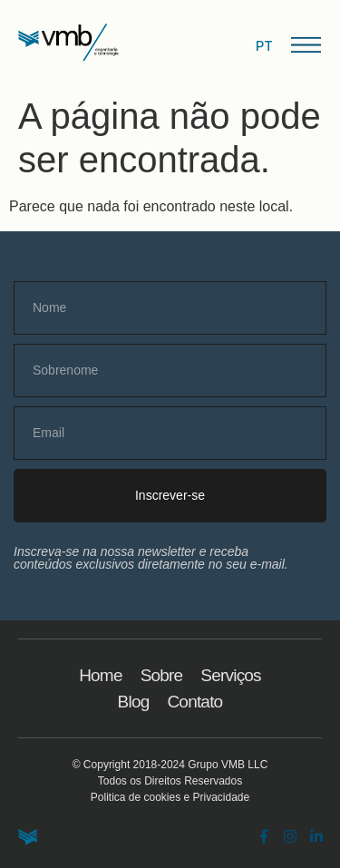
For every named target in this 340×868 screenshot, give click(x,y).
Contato (194, 702)
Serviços (230, 675)
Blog (134, 702)
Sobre (162, 675)
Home (100, 675)
